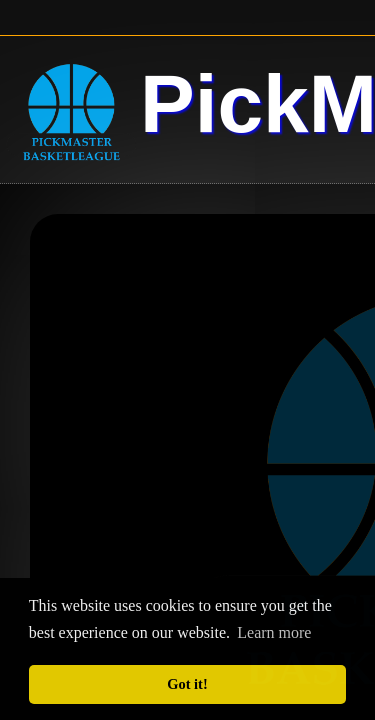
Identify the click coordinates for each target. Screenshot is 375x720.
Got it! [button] (187, 684)
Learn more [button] (274, 632)
